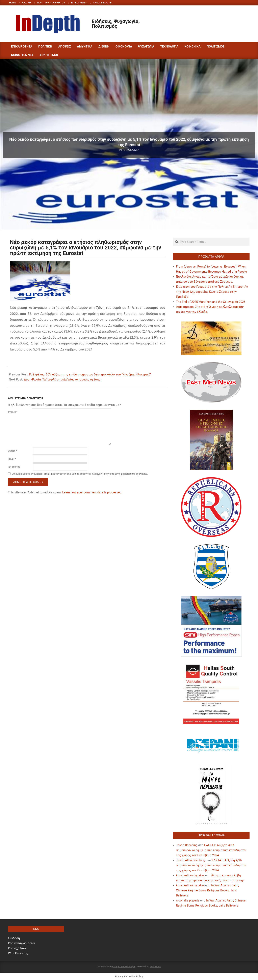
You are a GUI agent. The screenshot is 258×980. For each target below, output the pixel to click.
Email (12, 459)
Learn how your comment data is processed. (92, 492)
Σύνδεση (14, 938)
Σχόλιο (13, 412)
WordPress (155, 966)
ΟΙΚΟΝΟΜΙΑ (131, 150)
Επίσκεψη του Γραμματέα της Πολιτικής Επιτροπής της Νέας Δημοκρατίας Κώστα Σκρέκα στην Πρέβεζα (212, 292)
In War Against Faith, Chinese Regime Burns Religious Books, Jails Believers (207, 890)
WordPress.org (18, 953)
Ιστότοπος (14, 467)
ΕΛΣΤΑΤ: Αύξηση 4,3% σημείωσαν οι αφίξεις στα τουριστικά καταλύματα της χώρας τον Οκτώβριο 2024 (211, 850)
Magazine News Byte (124, 966)
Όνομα (12, 451)
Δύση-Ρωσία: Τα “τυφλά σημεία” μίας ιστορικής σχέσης (62, 379)
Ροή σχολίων (17, 948)
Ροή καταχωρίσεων (21, 943)
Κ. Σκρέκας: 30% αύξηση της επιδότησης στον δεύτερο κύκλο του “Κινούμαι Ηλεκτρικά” (90, 374)
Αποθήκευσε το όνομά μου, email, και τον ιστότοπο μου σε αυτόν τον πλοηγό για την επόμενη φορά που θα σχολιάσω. (80, 474)
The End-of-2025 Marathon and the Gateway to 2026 (211, 302)
